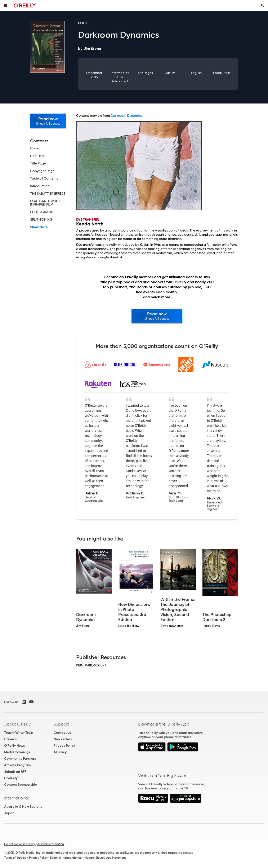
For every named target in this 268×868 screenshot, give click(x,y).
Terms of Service (15, 858)
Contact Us (62, 733)
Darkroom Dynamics (126, 116)
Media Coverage (17, 752)
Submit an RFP (15, 772)
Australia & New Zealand (23, 807)
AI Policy (60, 752)
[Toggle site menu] (5, 5)
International (16, 798)
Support (61, 724)
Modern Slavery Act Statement (105, 858)
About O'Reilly (17, 724)
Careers (10, 739)
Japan (9, 813)
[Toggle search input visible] (263, 5)
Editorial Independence (66, 858)
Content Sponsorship (21, 785)
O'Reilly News (14, 746)
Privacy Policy (64, 746)
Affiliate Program (17, 765)
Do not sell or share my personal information (34, 844)
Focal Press (222, 73)
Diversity (11, 778)
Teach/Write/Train (19, 733)
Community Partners (20, 759)
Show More (39, 227)
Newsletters (63, 739)
